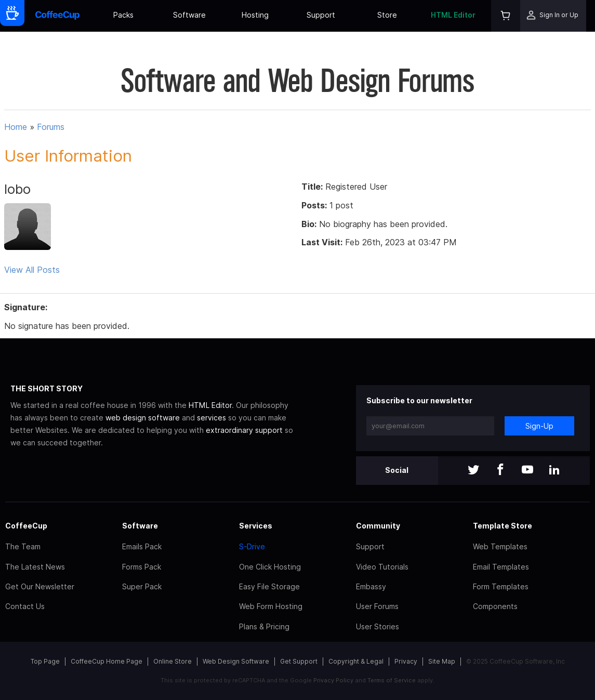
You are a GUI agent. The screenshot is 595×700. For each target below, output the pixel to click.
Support (321, 15)
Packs (123, 15)
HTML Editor (453, 15)
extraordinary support (244, 430)
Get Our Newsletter (40, 586)
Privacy (406, 661)
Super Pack (142, 586)
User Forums (377, 606)
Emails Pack (142, 546)
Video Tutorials (382, 567)
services (211, 418)
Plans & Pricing (264, 626)
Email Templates (501, 567)
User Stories (378, 626)
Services (256, 526)
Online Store (173, 661)
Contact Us (25, 606)
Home (16, 127)
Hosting (255, 15)
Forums (51, 127)
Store (387, 15)
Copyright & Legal (356, 661)
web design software (143, 418)
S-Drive (252, 546)
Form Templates (501, 586)
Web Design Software (236, 661)
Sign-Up (539, 426)
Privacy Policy (333, 680)
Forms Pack (142, 567)
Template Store (503, 526)
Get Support (299, 661)
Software (189, 15)
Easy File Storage (269, 586)
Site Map (442, 661)
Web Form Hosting (271, 606)
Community (378, 526)
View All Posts (32, 270)
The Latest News (35, 567)
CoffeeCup (26, 526)
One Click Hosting (270, 567)
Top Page (45, 661)
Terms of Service (392, 680)
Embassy (371, 586)
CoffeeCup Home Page (107, 661)
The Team (23, 546)
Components (495, 606)
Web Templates (500, 546)
